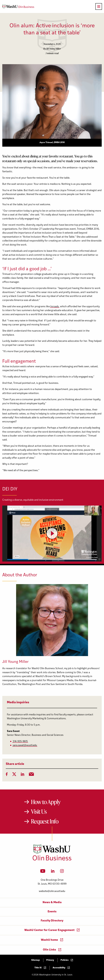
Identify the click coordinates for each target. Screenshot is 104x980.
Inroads (55, 307)
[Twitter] (14, 775)
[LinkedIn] (23, 775)
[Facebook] (7, 775)
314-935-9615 (20, 741)
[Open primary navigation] (99, 6)
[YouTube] (43, 872)
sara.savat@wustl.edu (25, 745)
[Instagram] (62, 872)
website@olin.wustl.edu (52, 891)
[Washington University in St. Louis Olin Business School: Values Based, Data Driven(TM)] (52, 860)
